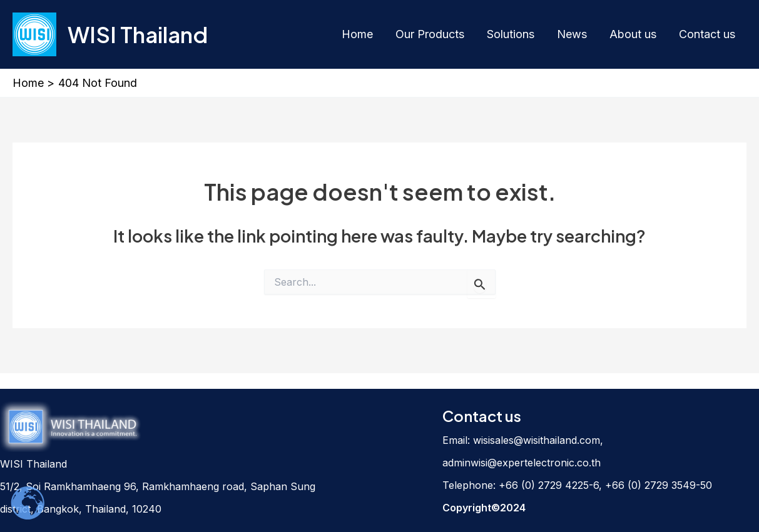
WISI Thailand (138, 34)
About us (633, 34)
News (572, 34)
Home (357, 34)
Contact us (707, 34)
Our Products (430, 34)
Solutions (511, 34)
